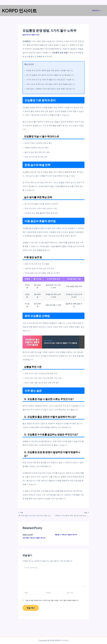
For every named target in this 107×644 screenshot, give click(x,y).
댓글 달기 (58, 534)
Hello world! (28, 534)
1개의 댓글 (26, 538)
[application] (100, 11)
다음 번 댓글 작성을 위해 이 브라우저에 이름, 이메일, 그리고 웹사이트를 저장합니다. (52, 600)
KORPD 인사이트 (19, 10)
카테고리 (97, 11)
